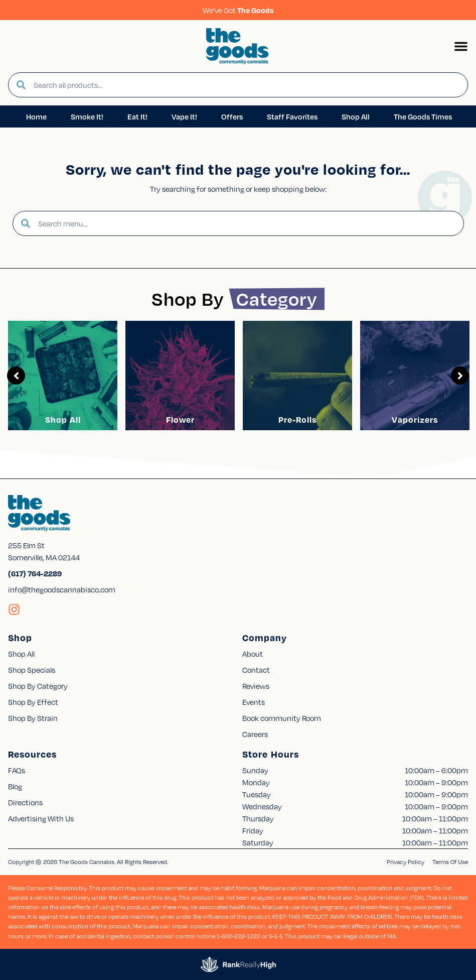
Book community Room (282, 718)
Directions (25, 802)
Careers (255, 734)
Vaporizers (415, 419)
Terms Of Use (450, 862)
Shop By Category (38, 686)
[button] (461, 46)
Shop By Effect (33, 702)
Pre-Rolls (297, 419)
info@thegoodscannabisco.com (62, 589)
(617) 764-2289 (35, 573)
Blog (15, 786)
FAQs (17, 770)
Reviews (256, 686)
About (253, 654)
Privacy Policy (406, 862)
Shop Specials (32, 670)
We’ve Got (238, 10)
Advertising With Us (41, 818)
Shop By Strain (33, 718)
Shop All (63, 419)
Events (254, 702)
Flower (180, 419)
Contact (256, 670)
